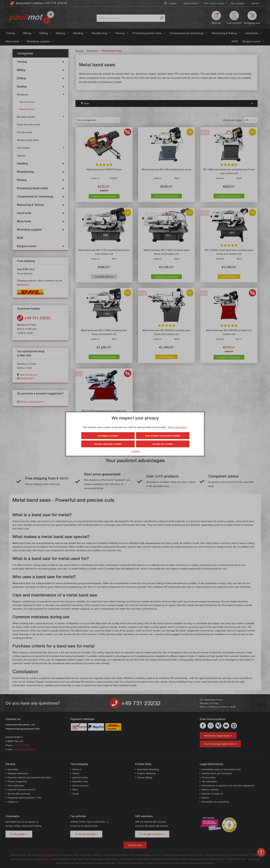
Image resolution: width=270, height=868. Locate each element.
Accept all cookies (163, 444)
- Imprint (135, 451)
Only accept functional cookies (163, 436)
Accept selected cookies (108, 444)
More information (177, 427)
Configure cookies (108, 436)
